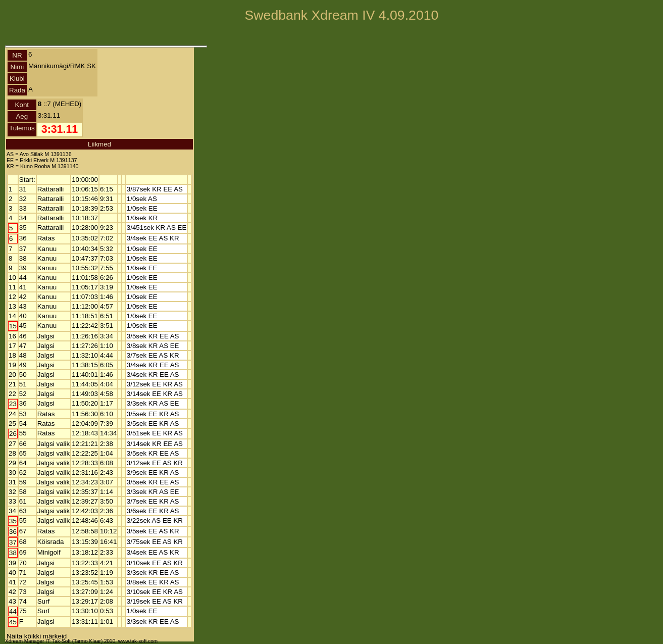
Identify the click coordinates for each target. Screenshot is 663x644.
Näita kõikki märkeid (37, 636)
